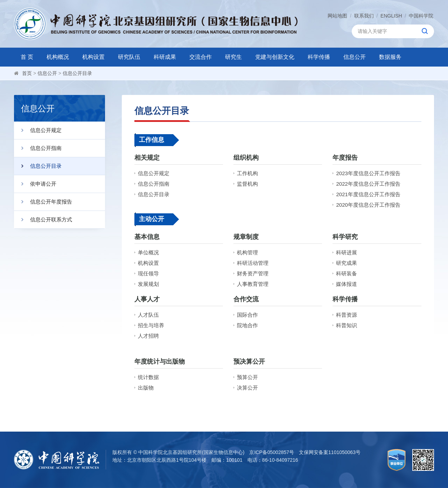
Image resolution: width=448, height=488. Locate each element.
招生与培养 (151, 325)
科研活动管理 (253, 263)
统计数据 (148, 377)
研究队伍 (129, 57)
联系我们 (364, 16)
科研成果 (165, 57)
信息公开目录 (77, 73)
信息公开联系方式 (43, 220)
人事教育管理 (253, 284)
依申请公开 (35, 184)
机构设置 (93, 57)
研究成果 (346, 263)
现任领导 (148, 273)
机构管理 (247, 252)
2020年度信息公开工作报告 (368, 205)
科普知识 (346, 325)
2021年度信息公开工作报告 (368, 194)
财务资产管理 (253, 273)
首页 (27, 73)
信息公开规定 (38, 130)
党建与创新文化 (275, 57)
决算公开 (247, 388)
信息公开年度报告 (43, 202)
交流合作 (201, 57)
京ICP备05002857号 (272, 452)
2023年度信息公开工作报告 (368, 173)
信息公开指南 (38, 148)
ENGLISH (391, 16)
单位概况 (148, 252)
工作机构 (247, 173)
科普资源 (346, 315)
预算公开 (247, 377)
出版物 (146, 388)
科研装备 (346, 273)
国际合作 (247, 315)
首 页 (27, 57)
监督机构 (247, 184)
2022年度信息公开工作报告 (368, 184)
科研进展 (346, 252)
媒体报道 (346, 284)
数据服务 (390, 57)
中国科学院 (421, 16)
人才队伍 (148, 315)
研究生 (233, 57)
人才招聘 (148, 336)
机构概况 (58, 57)
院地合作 (247, 325)
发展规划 (148, 284)
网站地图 (337, 16)
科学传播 (319, 57)
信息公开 (355, 57)
